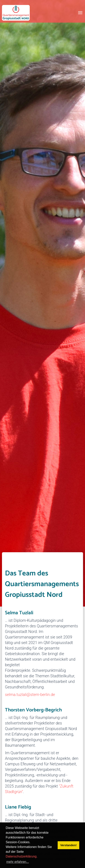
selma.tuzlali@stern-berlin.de (30, 695)
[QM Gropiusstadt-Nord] (16, 13)
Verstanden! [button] (68, 845)
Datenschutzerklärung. (22, 856)
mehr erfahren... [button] (18, 862)
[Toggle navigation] (80, 13)
